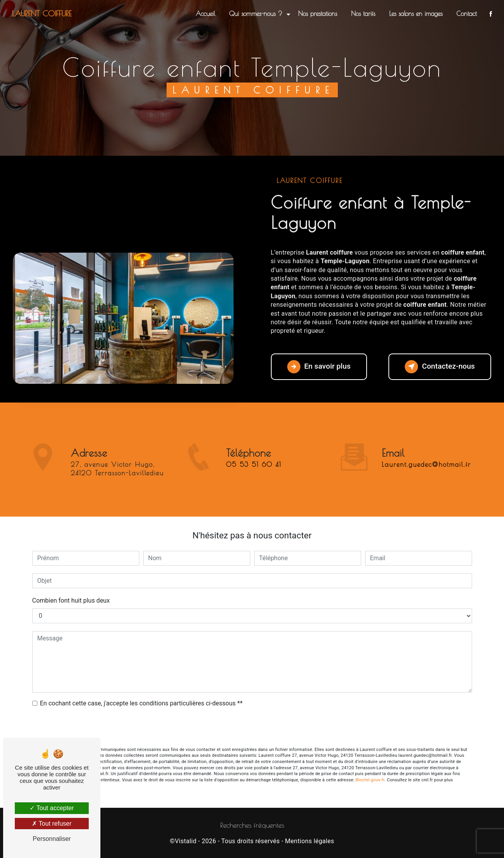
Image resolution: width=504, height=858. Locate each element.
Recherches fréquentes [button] (252, 825)
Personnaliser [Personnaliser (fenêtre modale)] (52, 839)
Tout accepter (52, 808)
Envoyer (252, 728)
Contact (467, 14)
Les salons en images (416, 14)
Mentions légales (309, 841)
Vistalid (186, 841)
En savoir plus (319, 367)
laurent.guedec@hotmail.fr (426, 453)
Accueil (205, 14)
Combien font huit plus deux (71, 600)
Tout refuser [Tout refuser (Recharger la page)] (52, 824)
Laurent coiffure (42, 13)
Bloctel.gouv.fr (370, 780)
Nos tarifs (363, 14)
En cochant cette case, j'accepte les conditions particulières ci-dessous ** (141, 703)
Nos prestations (318, 14)
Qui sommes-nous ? (256, 14)
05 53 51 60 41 (254, 476)
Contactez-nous (440, 367)
